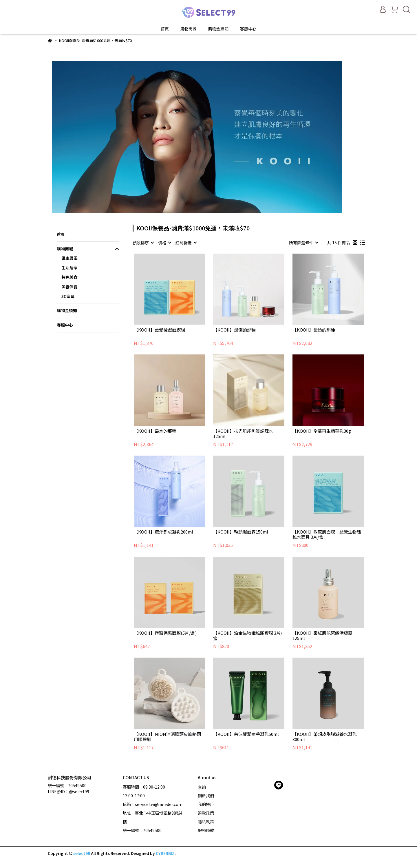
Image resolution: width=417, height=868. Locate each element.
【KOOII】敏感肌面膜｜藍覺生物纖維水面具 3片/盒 (327, 534)
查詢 (202, 787)
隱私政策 (206, 822)
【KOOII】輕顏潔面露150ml (241, 532)
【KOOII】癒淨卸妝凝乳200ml (163, 532)
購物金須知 (218, 29)
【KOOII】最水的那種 (155, 431)
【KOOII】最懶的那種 (234, 330)
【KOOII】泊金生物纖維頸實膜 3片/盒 (248, 636)
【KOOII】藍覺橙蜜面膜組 (159, 330)
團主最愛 (69, 258)
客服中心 (248, 29)
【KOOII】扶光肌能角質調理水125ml (243, 434)
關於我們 (206, 796)
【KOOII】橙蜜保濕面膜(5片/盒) (165, 633)
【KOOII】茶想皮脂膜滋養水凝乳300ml (325, 737)
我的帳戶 (206, 804)
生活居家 (69, 268)
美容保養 (69, 287)
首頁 (165, 29)
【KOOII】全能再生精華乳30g (322, 431)
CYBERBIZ (165, 853)
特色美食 (69, 277)
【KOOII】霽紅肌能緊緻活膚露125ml (322, 636)
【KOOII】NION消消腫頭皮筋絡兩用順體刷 (167, 737)
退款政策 (206, 813)
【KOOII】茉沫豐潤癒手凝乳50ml (246, 734)
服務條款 (206, 830)
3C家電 (68, 296)
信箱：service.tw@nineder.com (153, 804)
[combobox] (143, 243)
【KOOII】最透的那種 (314, 330)
